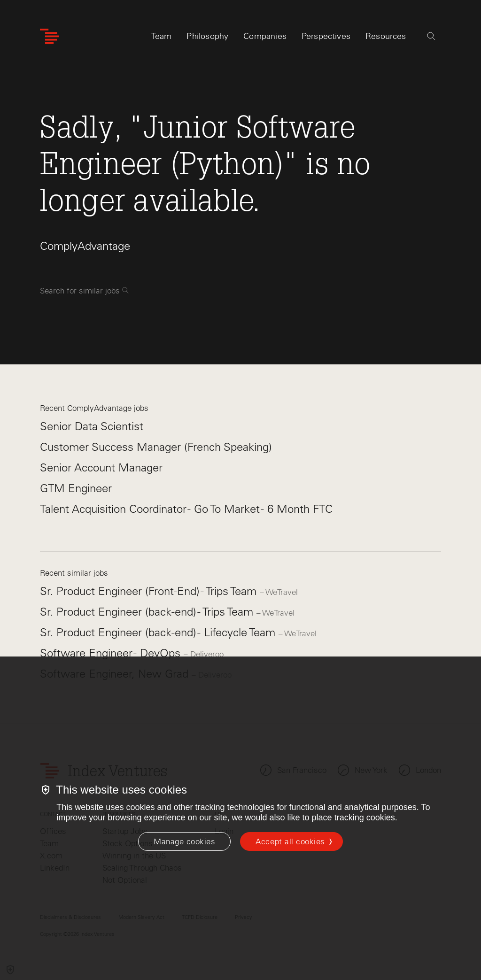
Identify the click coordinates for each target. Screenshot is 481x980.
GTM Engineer (76, 488)
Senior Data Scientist (92, 426)
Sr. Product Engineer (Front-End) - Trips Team (150, 591)
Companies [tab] (265, 36)
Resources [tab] (386, 36)
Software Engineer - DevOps (112, 653)
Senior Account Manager (101, 467)
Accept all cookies (290, 841)
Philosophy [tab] (207, 36)
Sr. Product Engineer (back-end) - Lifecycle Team (159, 632)
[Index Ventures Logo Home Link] (49, 36)
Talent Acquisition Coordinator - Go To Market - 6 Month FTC (186, 509)
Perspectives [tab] (326, 36)
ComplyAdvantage (85, 246)
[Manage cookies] (184, 841)
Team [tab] (162, 36)
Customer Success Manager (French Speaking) (156, 447)
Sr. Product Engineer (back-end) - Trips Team (148, 612)
